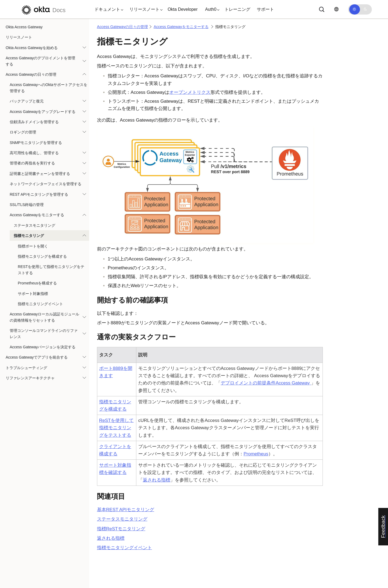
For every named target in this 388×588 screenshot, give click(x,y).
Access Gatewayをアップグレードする (43, 112)
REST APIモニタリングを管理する (39, 194)
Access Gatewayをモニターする (37, 215)
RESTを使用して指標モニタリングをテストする (51, 270)
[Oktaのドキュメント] (43, 9)
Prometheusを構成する (37, 283)
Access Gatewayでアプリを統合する (37, 357)
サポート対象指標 (33, 294)
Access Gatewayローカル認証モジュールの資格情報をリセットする (44, 317)
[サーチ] (322, 9)
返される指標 (157, 480)
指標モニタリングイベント (40, 304)
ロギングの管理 (23, 132)
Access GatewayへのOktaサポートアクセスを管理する (48, 88)
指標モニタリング (29, 236)
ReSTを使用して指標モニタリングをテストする (116, 428)
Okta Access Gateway (24, 27)
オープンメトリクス (190, 92)
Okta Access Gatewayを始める (32, 48)
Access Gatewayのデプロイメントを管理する (40, 61)
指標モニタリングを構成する (42, 256)
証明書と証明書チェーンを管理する (40, 174)
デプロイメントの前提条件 (266, 383)
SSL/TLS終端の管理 (27, 205)
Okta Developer (183, 9)
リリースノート (19, 37)
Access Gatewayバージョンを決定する (43, 347)
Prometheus (256, 454)
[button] (108, 9)
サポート (265, 9)
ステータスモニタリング (34, 225)
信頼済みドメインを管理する (34, 122)
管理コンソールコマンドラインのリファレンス (44, 333)
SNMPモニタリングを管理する (36, 143)
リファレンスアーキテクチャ (30, 378)
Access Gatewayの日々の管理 (31, 74)
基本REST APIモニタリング (126, 510)
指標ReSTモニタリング (121, 529)
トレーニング (237, 9)
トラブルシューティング (26, 368)
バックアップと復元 (27, 101)
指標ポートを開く (33, 246)
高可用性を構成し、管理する (34, 153)
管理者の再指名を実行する (32, 163)
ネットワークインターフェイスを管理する (46, 184)
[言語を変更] (336, 9)
